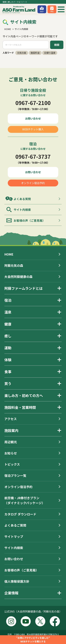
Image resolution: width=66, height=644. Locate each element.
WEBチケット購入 (33, 129)
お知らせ (11, 453)
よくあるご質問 (15, 525)
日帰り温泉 (50, 53)
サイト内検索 (22, 210)
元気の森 (22, 53)
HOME (9, 254)
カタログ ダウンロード (20, 514)
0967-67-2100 (33, 103)
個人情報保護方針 (17, 581)
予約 (52, 11)
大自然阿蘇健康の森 (18, 277)
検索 (57, 45)
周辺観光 (11, 442)
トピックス (12, 464)
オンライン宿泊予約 (33, 183)
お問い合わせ (33, 118)
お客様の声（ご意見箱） (29, 220)
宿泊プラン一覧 (15, 475)
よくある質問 (22, 199)
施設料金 (35, 53)
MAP (42, 11)
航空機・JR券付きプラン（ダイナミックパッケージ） (25, 500)
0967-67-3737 (33, 156)
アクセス (11, 419)
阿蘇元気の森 (14, 265)
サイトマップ (14, 536)
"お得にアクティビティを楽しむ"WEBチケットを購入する (33, 640)
